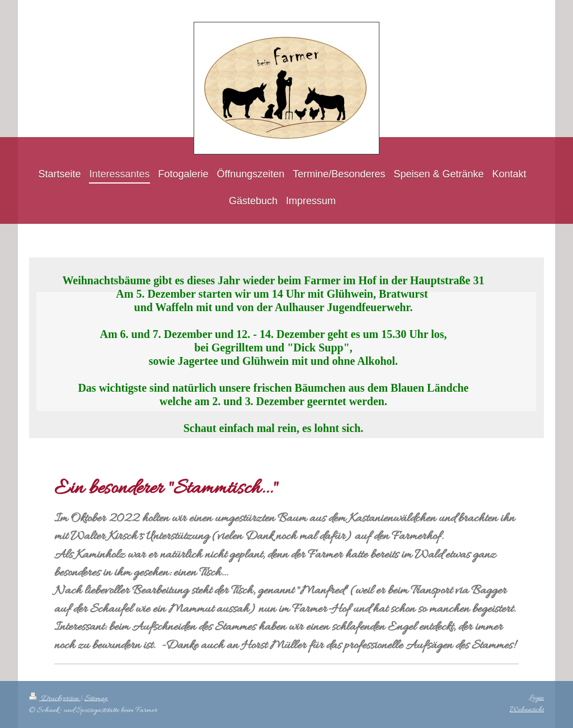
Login (536, 698)
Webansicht (527, 710)
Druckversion (55, 699)
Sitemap (96, 699)
